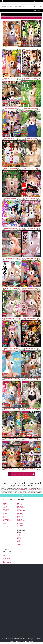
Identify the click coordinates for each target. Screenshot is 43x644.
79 (27, 474)
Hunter (4, 516)
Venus (4, 523)
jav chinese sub (37, 490)
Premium (5, 513)
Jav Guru (19, 537)
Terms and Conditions (8, 554)
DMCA (4, 557)
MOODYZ (5, 503)
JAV (4, 561)
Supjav (19, 542)
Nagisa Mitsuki (21, 508)
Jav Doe (5, 560)
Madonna (5, 508)
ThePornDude (6, 1)
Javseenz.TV (4, 15)
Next (32, 474)
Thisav (19, 543)
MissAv (34, 10)
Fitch (4, 522)
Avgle (19, 540)
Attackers (5, 511)
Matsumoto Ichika (21, 511)
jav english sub (29, 490)
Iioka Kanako (20, 506)
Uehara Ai (20, 518)
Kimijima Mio (20, 523)
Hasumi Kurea (21, 505)
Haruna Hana (20, 513)
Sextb (19, 534)
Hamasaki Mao (21, 512)
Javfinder (19, 544)
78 (23, 474)
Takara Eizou (6, 525)
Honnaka (5, 518)
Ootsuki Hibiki (20, 516)
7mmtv (19, 546)
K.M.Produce (6, 512)
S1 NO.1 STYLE (7, 502)
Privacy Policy (6, 555)
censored (17, 490)
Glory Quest (6, 515)
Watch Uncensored (7, 563)
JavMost (19, 536)
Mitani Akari (20, 515)
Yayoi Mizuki (20, 522)
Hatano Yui (20, 502)
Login (39, 1)
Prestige (5, 506)
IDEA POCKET (6, 509)
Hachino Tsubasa (21, 521)
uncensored (23, 490)
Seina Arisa (20, 519)
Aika (18, 503)
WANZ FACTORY (7, 521)
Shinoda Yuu (20, 509)
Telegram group (6, 558)
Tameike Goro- (6, 519)
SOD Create (6, 505)
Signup (34, 1)
